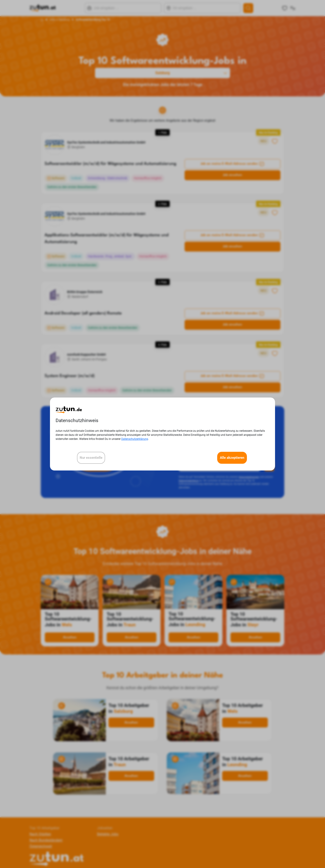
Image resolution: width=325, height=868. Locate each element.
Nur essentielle (91, 458)
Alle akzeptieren (232, 458)
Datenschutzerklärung (135, 439)
